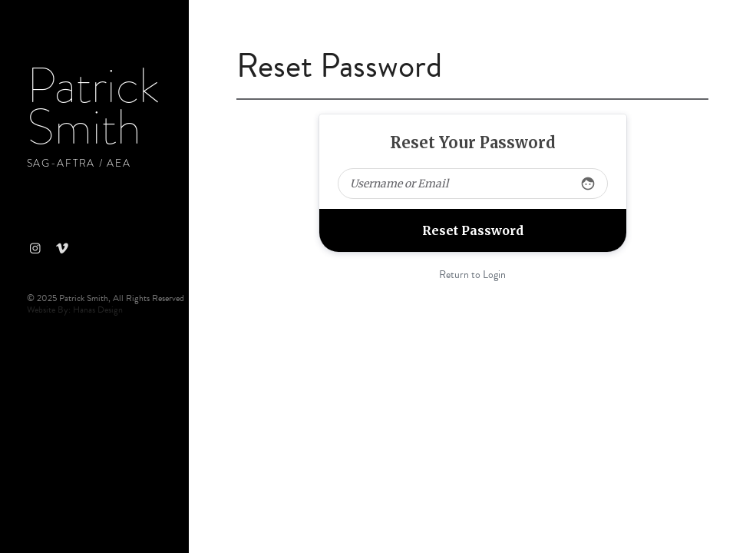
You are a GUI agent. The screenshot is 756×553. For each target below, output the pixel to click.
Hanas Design (98, 310)
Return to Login (472, 275)
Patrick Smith (93, 106)
